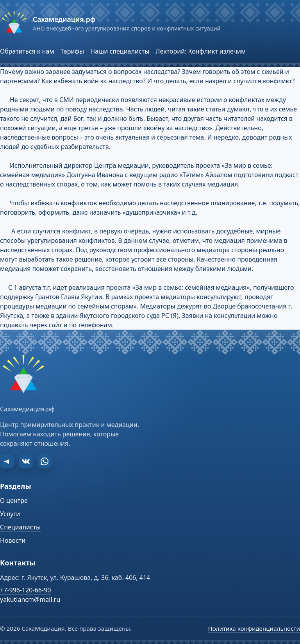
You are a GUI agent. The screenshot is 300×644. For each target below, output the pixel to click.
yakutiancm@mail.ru (30, 599)
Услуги (10, 514)
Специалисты (20, 527)
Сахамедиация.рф (64, 19)
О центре (14, 500)
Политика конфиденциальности (254, 628)
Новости (13, 540)
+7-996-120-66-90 (25, 590)
